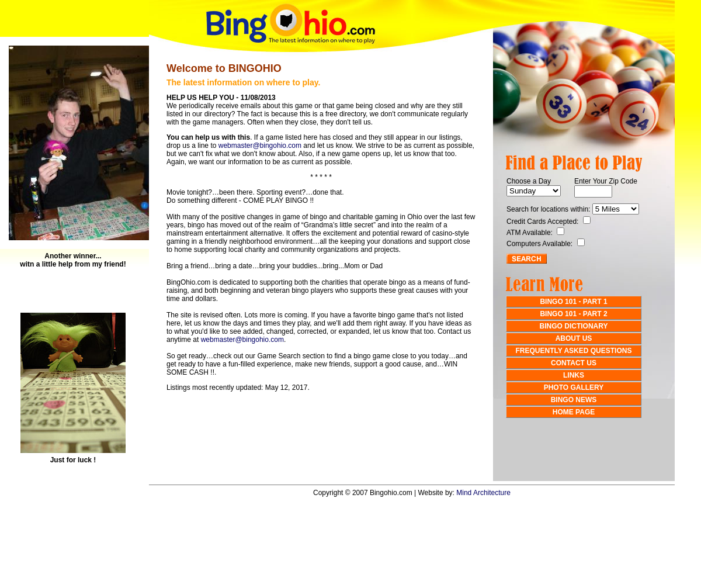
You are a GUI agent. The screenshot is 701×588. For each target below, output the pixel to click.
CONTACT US (574, 363)
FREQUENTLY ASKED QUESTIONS (574, 351)
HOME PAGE (574, 412)
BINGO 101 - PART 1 (573, 302)
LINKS (574, 375)
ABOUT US (574, 338)
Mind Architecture (483, 493)
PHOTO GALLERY (574, 388)
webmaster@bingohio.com (260, 146)
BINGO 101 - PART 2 (573, 314)
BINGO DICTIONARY (574, 326)
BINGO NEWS (574, 400)
